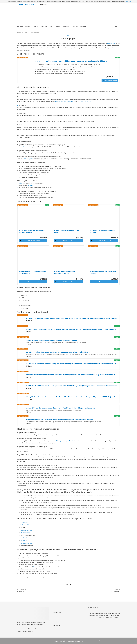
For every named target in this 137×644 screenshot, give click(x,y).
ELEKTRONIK (75, 27)
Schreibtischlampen (27, 543)
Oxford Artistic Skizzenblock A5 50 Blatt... (66, 231)
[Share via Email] (71, 585)
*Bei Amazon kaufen (111, 80)
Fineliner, (36, 567)
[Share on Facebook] (69, 585)
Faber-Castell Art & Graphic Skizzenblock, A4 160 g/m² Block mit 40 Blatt (52, 341)
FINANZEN (83, 27)
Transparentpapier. (86, 101)
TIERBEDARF (44, 27)
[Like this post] (67, 585)
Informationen (57, 618)
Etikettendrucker (25, 538)
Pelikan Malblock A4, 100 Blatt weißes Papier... (103, 272)
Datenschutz (56, 626)
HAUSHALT (28, 27)
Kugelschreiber (44, 4)
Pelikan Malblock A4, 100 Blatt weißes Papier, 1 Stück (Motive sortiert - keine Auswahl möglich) (60, 420)
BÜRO (26, 32)
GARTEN (36, 27)
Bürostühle (24, 541)
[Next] (38, 4)
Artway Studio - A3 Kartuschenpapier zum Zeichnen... (32, 272)
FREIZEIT (58, 27)
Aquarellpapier (68, 101)
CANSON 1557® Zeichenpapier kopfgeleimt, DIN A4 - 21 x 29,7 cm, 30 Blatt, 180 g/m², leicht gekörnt (60, 408)
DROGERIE (20, 27)
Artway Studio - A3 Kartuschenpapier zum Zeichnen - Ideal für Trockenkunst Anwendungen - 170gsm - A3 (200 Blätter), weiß (70, 397)
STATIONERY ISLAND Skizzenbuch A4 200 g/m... (103, 231)
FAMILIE (52, 27)
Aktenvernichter (25, 533)
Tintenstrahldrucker (26, 525)
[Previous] (37, 4)
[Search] (119, 27)
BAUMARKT (66, 27)
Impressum (56, 622)
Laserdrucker (24, 522)
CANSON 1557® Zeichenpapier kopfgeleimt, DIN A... (65, 272)
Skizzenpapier (111, 43)
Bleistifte (21, 183)
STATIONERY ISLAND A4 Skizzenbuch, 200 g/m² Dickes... (32, 231)
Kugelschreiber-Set (26, 530)
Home (19, 32)
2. (18, 105)
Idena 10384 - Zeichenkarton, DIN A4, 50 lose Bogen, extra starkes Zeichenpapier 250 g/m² (71, 61)
